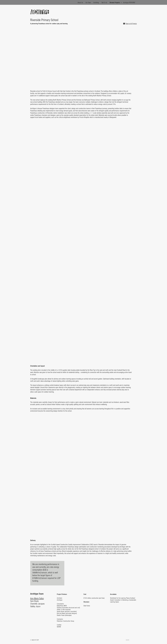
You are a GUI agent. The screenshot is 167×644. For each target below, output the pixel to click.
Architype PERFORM (129, 3)
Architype (40, 12)
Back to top (35, 640)
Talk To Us (104, 3)
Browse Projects (115, 3)
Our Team (88, 3)
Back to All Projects (131, 24)
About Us (80, 3)
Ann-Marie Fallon (37, 599)
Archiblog (96, 3)
